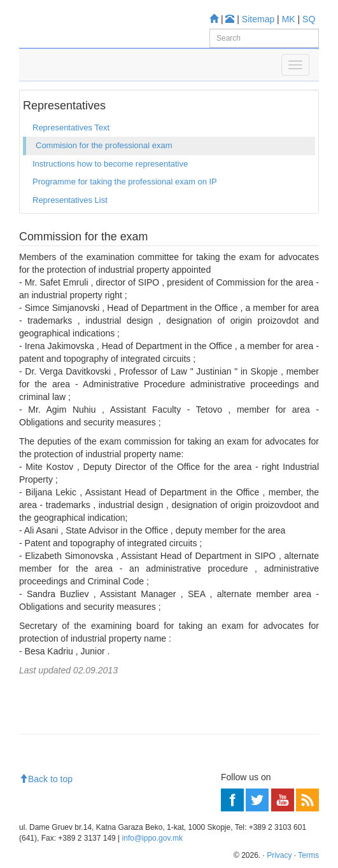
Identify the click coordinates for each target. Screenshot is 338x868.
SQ (309, 19)
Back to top (46, 779)
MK (289, 19)
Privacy (279, 855)
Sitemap (258, 19)
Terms (308, 855)
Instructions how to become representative (110, 164)
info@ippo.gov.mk (152, 838)
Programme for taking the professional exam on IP (125, 182)
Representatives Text (71, 127)
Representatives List (70, 200)
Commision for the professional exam (104, 145)
